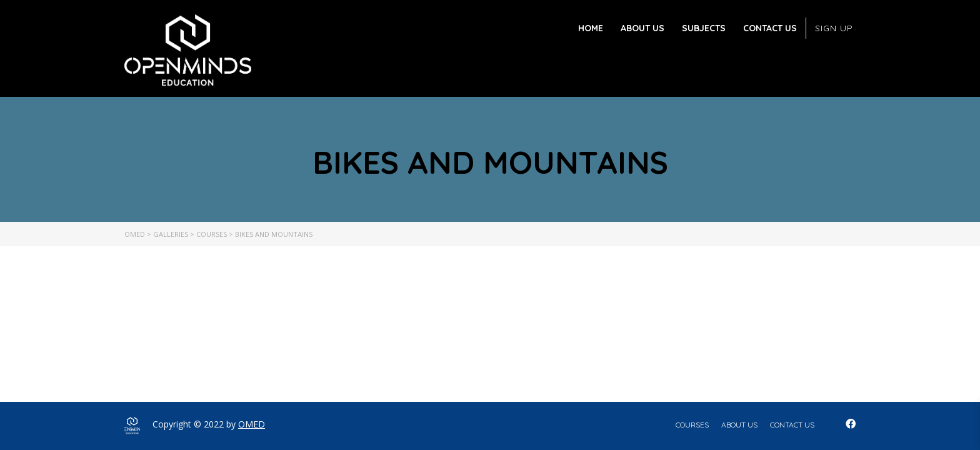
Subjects (704, 28)
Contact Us (770, 28)
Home (591, 28)
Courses (692, 425)
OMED (252, 424)
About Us (642, 28)
